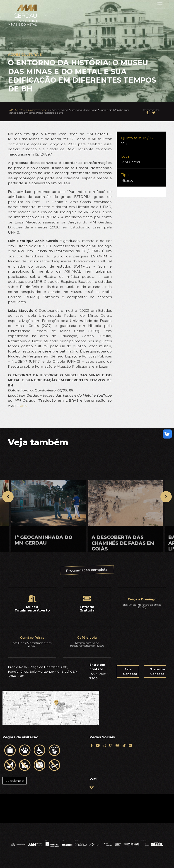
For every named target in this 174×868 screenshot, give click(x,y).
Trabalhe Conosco (157, 671)
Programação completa (87, 572)
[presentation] (8, 497)
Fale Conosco (130, 671)
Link (23, 406)
